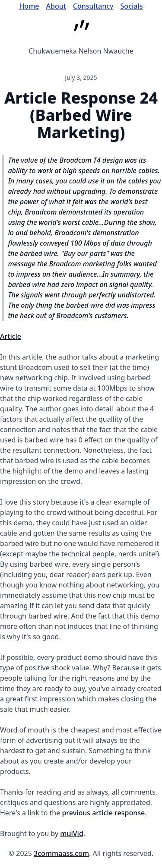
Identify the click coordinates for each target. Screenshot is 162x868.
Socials (132, 6)
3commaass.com (61, 853)
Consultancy (93, 6)
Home (29, 6)
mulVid (72, 833)
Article (11, 336)
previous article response (103, 813)
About (56, 6)
